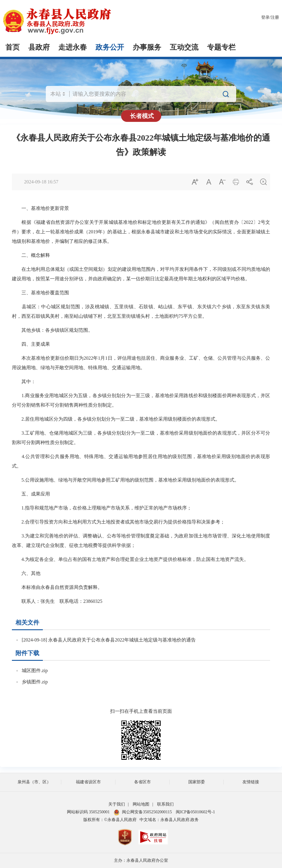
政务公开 (110, 47)
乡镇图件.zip (35, 682)
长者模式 (142, 116)
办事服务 (147, 47)
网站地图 (141, 804)
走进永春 (73, 47)
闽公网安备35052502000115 (143, 812)
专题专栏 (221, 47)
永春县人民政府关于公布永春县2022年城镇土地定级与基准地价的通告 (122, 640)
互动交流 (184, 47)
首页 (12, 47)
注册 (275, 17)
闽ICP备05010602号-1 (195, 812)
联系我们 (165, 804)
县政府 (39, 47)
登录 (265, 17)
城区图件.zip (35, 670)
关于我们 (117, 804)
